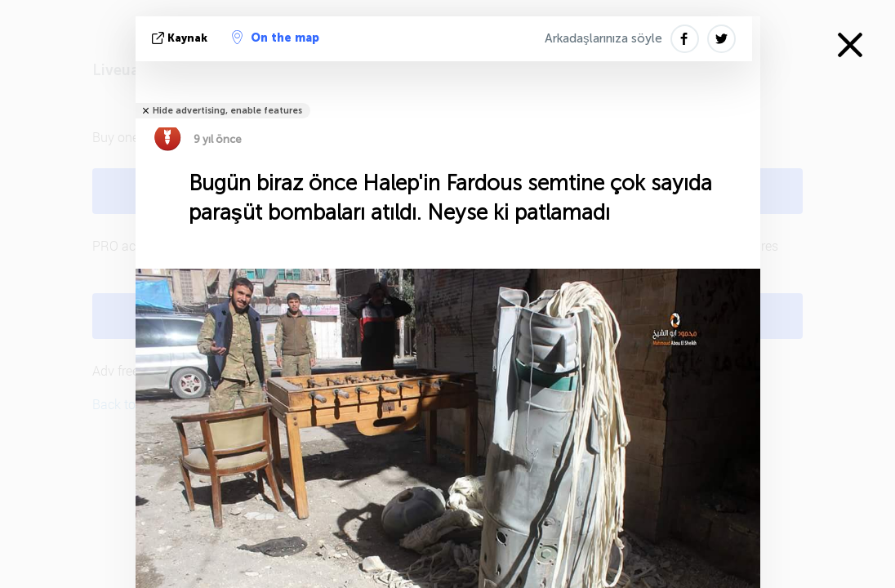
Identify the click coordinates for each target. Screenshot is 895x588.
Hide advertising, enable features (227, 111)
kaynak (181, 38)
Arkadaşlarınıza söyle (603, 38)
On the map (276, 38)
